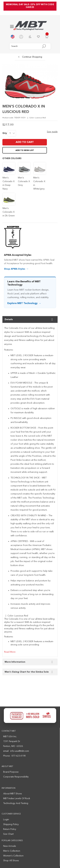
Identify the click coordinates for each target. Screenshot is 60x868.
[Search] (44, 46)
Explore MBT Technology (22, 303)
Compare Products (30, 37)
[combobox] (30, 46)
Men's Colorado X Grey (24, 181)
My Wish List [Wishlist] (38, 37)
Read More (10, 652)
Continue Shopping (30, 57)
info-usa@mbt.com (20, 751)
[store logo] (30, 26)
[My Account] (22, 37)
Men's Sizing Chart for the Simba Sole (27, 672)
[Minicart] (47, 37)
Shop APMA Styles (15, 269)
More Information (15, 662)
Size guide (52, 132)
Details (9, 319)
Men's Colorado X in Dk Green (9, 212)
